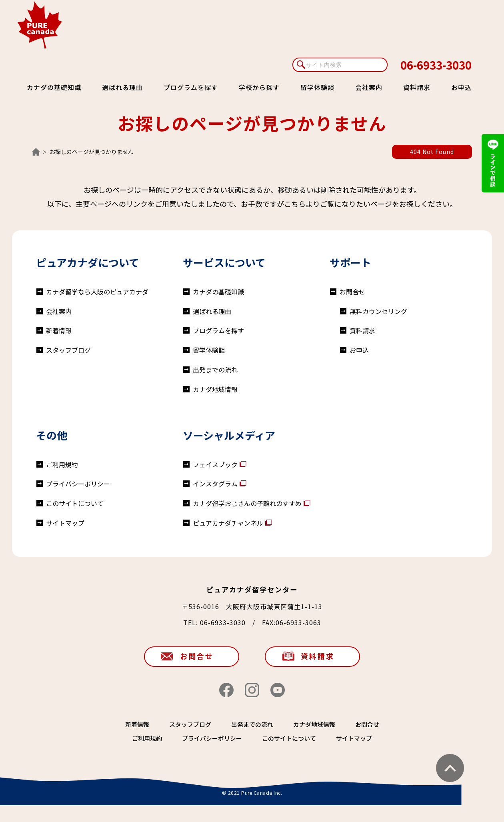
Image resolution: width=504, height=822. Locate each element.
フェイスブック (215, 464)
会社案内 (369, 87)
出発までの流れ (215, 370)
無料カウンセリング (378, 311)
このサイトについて (75, 503)
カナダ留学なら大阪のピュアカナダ (97, 292)
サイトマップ (65, 523)
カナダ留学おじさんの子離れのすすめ (247, 503)
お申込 (461, 87)
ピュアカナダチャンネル (228, 523)
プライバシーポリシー (78, 484)
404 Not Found (432, 152)
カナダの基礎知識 (54, 87)
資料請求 (417, 87)
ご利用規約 (62, 464)
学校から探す (259, 87)
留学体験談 (317, 87)
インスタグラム (215, 484)
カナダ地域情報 (215, 389)
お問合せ (352, 292)
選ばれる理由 (122, 87)
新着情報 (59, 330)
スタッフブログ (68, 350)
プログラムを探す (191, 87)
